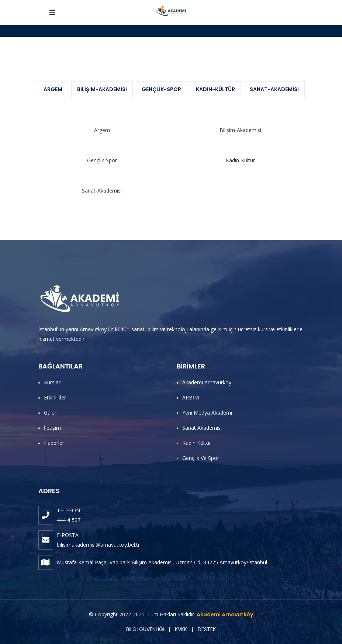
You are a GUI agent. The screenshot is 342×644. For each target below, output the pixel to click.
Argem (53, 89)
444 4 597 (69, 520)
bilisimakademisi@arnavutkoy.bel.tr (98, 545)
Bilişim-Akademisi (102, 89)
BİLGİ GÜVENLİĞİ (145, 629)
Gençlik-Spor (161, 89)
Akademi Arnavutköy (225, 614)
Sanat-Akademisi (274, 89)
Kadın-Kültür (215, 89)
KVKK (181, 629)
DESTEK (207, 629)
